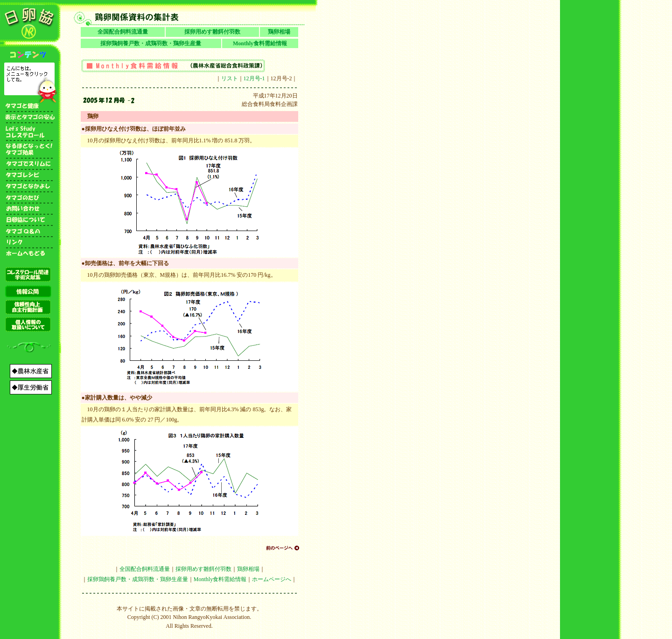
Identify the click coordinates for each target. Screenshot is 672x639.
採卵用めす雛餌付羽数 (212, 32)
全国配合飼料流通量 (123, 32)
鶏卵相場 (279, 32)
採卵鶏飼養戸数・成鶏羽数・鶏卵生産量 (151, 43)
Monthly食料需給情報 (260, 43)
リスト (230, 78)
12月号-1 (254, 78)
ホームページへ (272, 579)
